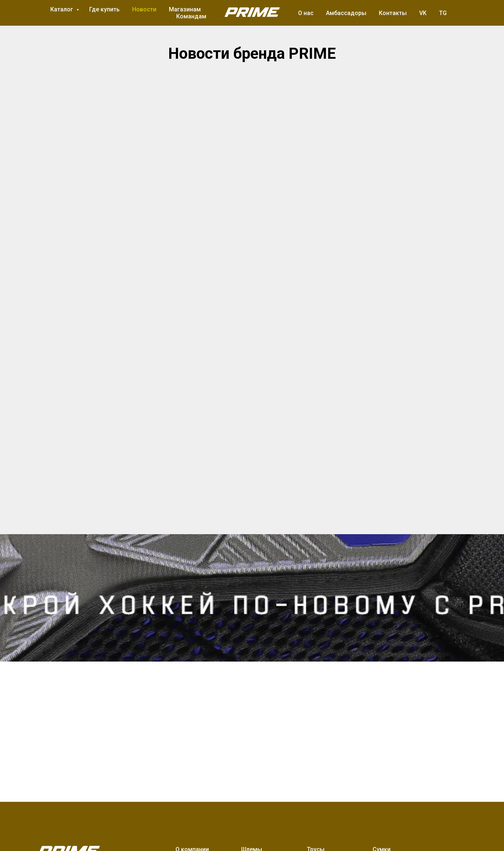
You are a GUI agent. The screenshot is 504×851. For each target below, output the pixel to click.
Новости (144, 9)
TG (443, 13)
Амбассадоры (346, 13)
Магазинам (185, 9)
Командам (191, 16)
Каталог (62, 9)
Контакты (393, 13)
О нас (306, 13)
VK (423, 13)
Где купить (104, 9)
